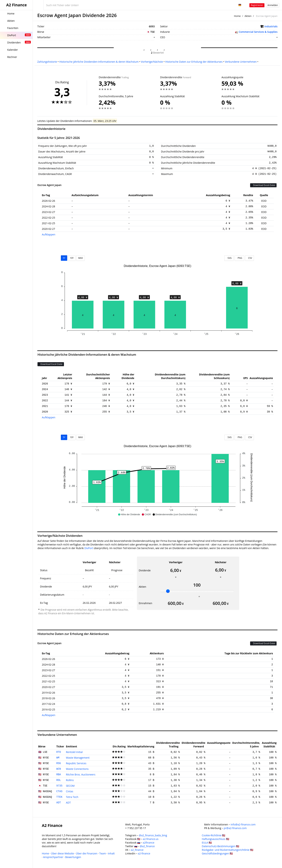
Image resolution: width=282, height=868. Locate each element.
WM (58, 758)
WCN (59, 769)
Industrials (271, 26)
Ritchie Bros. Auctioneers (81, 774)
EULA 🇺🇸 (207, 843)
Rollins (70, 780)
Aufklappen (49, 234)
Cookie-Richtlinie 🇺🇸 (213, 835)
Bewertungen (73, 857)
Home (237, 16)
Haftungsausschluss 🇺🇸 (215, 839)
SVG (229, 258)
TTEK (59, 797)
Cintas (70, 791)
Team (103, 853)
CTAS (59, 791)
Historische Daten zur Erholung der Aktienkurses (194, 62)
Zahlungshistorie (47, 62)
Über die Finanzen (87, 853)
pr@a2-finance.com (235, 828)
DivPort (89, 548)
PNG (239, 258)
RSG (59, 763)
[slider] (168, 591)
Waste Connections (77, 769)
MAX (81, 258)
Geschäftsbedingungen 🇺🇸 (217, 853)
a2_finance (137, 850)
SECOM (70, 786)
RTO (59, 752)
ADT (59, 803)
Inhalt (111, 853)
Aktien (248, 16)
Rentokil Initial (74, 752)
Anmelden (273, 5)
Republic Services (76, 763)
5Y (64, 258)
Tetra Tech (72, 797)
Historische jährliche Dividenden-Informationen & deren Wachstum (99, 62)
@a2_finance (147, 846)
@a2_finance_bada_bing (153, 835)
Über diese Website (63, 853)
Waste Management (78, 758)
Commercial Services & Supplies (258, 32)
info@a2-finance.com (243, 824)
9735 (59, 786)
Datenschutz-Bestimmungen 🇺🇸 (220, 846)
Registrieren (257, 5)
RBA (59, 775)
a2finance (149, 843)
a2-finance (144, 853)
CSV (249, 258)
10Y (72, 258)
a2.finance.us (151, 839)
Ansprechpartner (53, 857)
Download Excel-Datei (263, 185)
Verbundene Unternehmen (241, 62)
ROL (59, 780)
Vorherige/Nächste (152, 62)
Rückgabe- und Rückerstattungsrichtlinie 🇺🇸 (227, 850)
